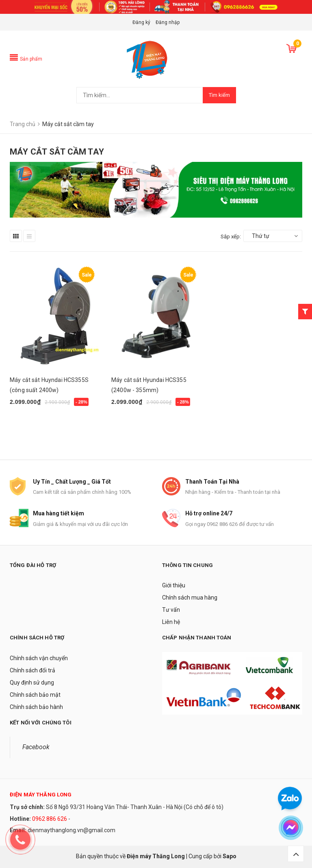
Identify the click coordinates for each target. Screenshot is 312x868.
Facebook (36, 747)
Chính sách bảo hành (36, 707)
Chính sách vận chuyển (39, 658)
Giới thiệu (174, 585)
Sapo (230, 856)
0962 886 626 (50, 819)
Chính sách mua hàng (190, 598)
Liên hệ (171, 622)
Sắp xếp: (231, 237)
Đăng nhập (168, 22)
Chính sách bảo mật (35, 695)
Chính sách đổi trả (32, 670)
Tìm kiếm (219, 95)
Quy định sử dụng (32, 683)
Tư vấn (171, 610)
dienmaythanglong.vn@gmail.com (71, 830)
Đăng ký (141, 22)
